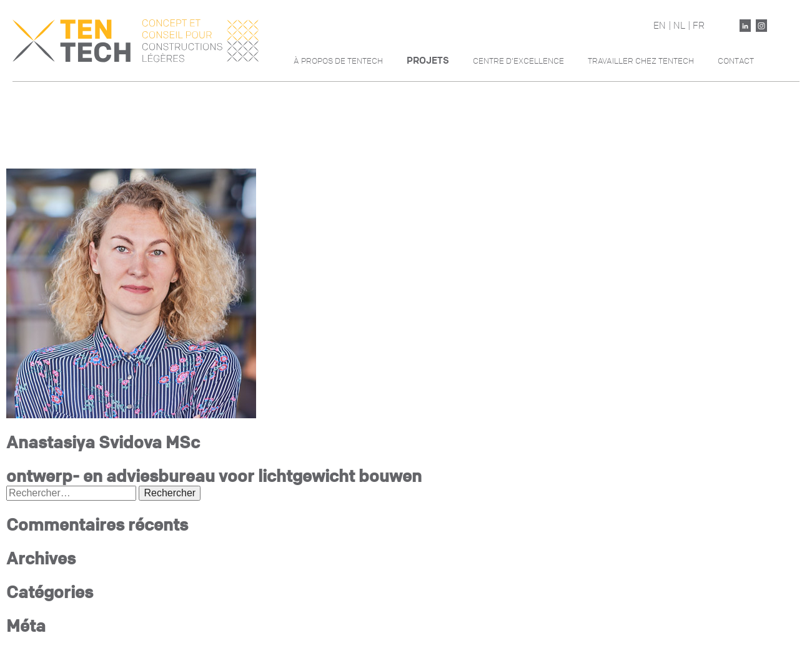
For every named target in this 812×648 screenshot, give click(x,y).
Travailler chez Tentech (641, 61)
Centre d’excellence (518, 61)
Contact (736, 61)
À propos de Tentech (338, 61)
